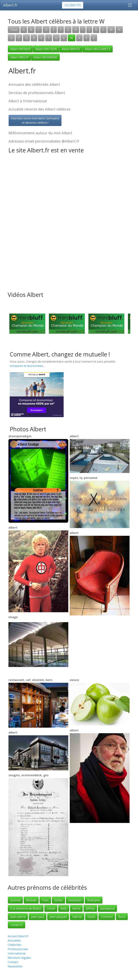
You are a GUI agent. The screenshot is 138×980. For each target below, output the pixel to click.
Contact (13, 962)
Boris (122, 917)
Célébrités (73, 5)
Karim (76, 908)
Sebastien (75, 900)
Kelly (64, 908)
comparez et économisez (26, 366)
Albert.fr (10, 5)
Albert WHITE (71, 49)
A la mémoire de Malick (26, 908)
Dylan (91, 917)
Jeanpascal (107, 908)
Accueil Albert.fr (18, 936)
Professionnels (18, 949)
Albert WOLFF (19, 57)
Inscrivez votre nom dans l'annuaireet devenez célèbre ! (35, 120)
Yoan (45, 900)
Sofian (58, 900)
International (17, 953)
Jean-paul (38, 917)
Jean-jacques (58, 917)
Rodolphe (94, 900)
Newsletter (15, 966)
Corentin (107, 917)
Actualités (14, 941)
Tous (14, 30)
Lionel (51, 908)
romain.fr (17, 925)
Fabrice (77, 917)
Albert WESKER (20, 49)
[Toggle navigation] (130, 5)
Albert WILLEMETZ (98, 49)
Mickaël (31, 900)
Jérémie (15, 900)
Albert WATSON (46, 49)
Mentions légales (19, 958)
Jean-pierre (18, 917)
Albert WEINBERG (45, 57)
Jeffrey (90, 908)
